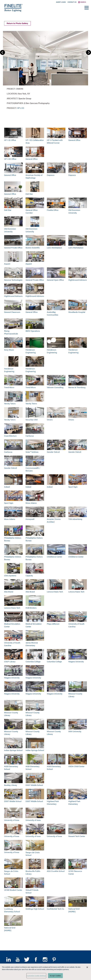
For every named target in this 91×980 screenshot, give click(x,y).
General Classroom (12, 312)
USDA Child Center (76, 766)
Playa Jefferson (53, 624)
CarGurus (30, 436)
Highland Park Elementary (53, 803)
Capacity (29, 575)
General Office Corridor (32, 211)
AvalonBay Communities (53, 313)
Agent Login (61, 2)
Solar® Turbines (32, 452)
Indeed (7, 487)
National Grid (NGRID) (74, 910)
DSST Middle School (34, 785)
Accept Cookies (55, 976)
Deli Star (29, 194)
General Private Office (13, 248)
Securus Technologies (13, 280)
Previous (2, 52)
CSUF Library (10, 661)
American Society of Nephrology (34, 176)
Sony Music (9, 350)
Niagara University (76, 661)
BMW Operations (33, 331)
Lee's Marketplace (54, 248)
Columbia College (33, 661)
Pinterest (54, 959)
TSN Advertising (75, 519)
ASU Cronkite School (56, 871)
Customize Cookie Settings (36, 976)
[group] (45, 70)
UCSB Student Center (13, 890)
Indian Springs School (13, 750)
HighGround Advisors (78, 280)
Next (89, 52)
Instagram (45, 959)
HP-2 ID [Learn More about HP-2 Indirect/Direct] (21, 108)
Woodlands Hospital (77, 312)
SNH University (75, 731)
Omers (50, 420)
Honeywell (30, 519)
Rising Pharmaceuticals (11, 332)
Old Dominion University (74, 211)
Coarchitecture (10, 436)
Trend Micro (9, 387)
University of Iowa (12, 820)
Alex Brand (9, 592)
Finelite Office (53, 210)
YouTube (18, 959)
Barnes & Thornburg (77, 387)
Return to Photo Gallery (17, 23)
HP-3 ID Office (10, 159)
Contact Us (72, 2)
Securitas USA (32, 420)
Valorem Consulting (55, 387)
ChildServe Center (55, 557)
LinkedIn (8, 959)
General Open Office (55, 280)
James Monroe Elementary (32, 644)
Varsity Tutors (10, 403)
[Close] (87, 967)
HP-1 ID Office (10, 140)
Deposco (51, 175)
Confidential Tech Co (56, 909)
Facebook (36, 959)
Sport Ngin (73, 487)
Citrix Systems (10, 575)
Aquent (7, 264)
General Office (74, 140)
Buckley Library (11, 785)
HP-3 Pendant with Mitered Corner (55, 141)
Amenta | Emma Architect (54, 520)
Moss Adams (31, 503)
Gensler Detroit (53, 452)
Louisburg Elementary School (12, 910)
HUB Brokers (31, 608)
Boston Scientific (33, 248)
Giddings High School (35, 909)
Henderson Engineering (31, 351)
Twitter (27, 959)
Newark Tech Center (77, 836)
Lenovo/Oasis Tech (55, 592)
